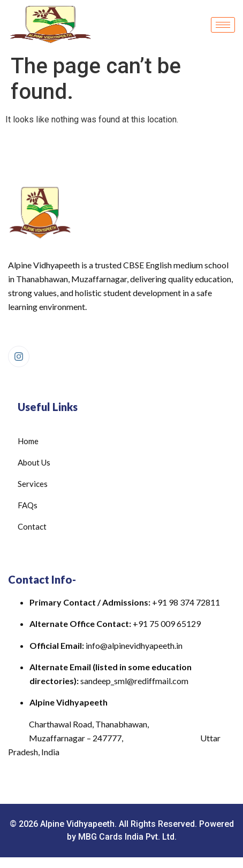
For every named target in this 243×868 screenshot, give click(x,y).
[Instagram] (19, 356)
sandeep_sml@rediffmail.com (134, 681)
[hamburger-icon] (223, 25)
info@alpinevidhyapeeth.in (134, 645)
